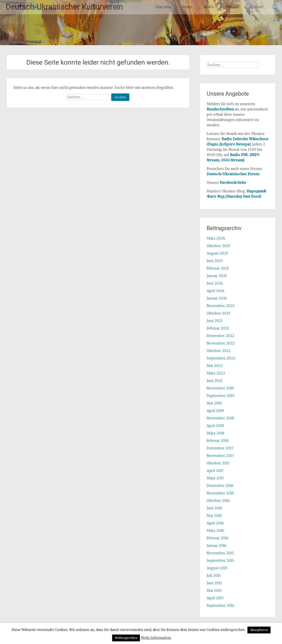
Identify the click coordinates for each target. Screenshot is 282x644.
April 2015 (215, 598)
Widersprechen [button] (126, 638)
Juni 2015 (214, 583)
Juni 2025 (215, 261)
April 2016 (215, 523)
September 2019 (221, 396)
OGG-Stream (232, 160)
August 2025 (217, 253)
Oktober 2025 (218, 246)
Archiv (209, 7)
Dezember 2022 (221, 336)
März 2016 (215, 530)
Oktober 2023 (218, 313)
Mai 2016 (214, 516)
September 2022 (221, 358)
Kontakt (256, 7)
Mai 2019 (214, 403)
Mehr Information (156, 638)
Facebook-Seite (233, 182)
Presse (232, 7)
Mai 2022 (215, 366)
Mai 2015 (214, 590)
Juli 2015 (214, 575)
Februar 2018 (218, 441)
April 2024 (216, 291)
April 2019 (215, 411)
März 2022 (216, 373)
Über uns (163, 7)
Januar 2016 (217, 545)
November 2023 (220, 306)
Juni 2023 (215, 321)
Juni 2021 (215, 381)
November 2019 (220, 388)
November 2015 (220, 553)
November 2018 (220, 418)
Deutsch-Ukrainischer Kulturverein (64, 7)
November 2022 (221, 343)
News (187, 7)
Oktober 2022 (219, 351)
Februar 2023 (218, 328)
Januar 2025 (217, 276)
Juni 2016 (214, 508)
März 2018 (215, 433)
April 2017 (215, 471)
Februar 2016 (218, 538)
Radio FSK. (239, 155)
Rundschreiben (220, 109)
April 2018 (215, 426)
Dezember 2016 (220, 486)
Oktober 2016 (218, 501)
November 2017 (220, 456)
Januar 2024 (217, 298)
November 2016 (220, 493)
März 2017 (215, 478)
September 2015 (220, 560)
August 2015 (217, 568)
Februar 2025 (218, 268)
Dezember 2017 (220, 448)
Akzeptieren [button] (259, 630)
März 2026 (216, 238)
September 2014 (221, 605)
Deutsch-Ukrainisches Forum (233, 174)
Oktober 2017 (218, 463)
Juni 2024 (215, 283)
